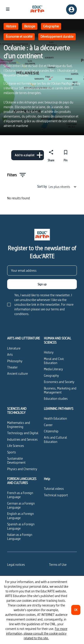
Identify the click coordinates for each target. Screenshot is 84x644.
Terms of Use (58, 565)
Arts (10, 355)
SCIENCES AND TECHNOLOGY (17, 411)
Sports (12, 452)
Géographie (51, 26)
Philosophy (15, 361)
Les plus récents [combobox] (63, 187)
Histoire (11, 26)
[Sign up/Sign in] (71, 9)
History (49, 352)
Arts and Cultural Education (55, 439)
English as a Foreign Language (20, 516)
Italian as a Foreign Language (20, 537)
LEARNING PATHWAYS (59, 409)
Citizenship (51, 431)
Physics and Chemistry (22, 469)
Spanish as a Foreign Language (21, 526)
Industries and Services (22, 439)
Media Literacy (53, 369)
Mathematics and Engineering (19, 425)
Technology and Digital (23, 433)
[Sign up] (42, 284)
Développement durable (57, 37)
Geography (51, 376)
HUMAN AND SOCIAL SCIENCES (58, 340)
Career (48, 425)
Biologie (30, 26)
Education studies (56, 399)
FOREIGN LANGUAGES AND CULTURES (22, 481)
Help (47, 479)
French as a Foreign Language (20, 495)
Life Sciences (16, 446)
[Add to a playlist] (28, 155)
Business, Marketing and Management (60, 390)
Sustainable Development (16, 460)
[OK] (76, 610)
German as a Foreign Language (21, 505)
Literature (14, 348)
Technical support (56, 495)
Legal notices (16, 565)
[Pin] (66, 155)
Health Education (55, 418)
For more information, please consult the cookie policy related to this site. (37, 633)
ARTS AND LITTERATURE (24, 338)
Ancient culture (17, 374)
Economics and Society (59, 382)
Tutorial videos (54, 489)
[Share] (51, 155)
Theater (12, 367)
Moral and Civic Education (54, 361)
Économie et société (19, 37)
